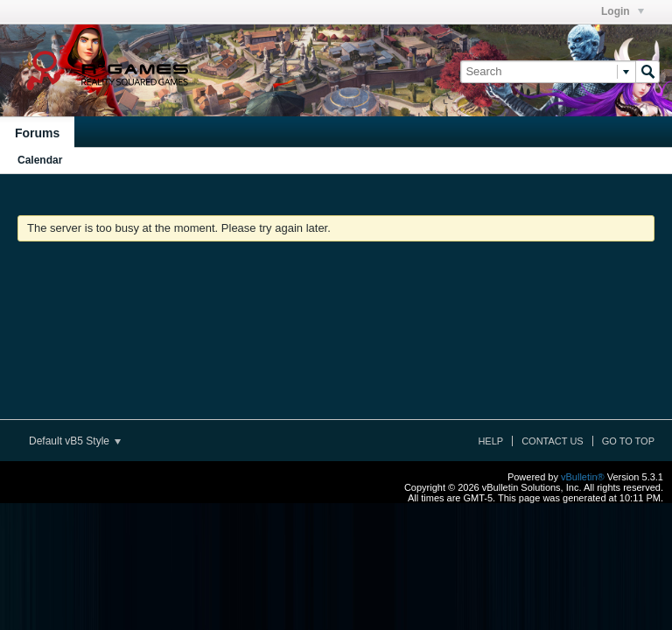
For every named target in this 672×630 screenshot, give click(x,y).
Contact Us (553, 441)
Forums (37, 133)
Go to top (628, 441)
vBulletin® (583, 477)
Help (490, 441)
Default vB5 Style (75, 441)
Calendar (40, 160)
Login (623, 11)
